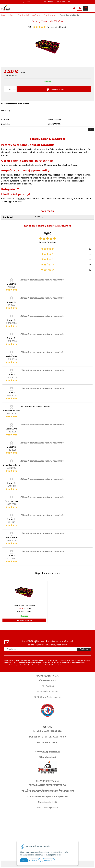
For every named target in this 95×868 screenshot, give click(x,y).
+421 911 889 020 (53, 731)
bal (10, 89)
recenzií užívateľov (57, 27)
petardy (21, 199)
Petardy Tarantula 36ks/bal (24, 605)
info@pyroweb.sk (32, 2)
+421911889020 (49, 2)
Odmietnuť (48, 860)
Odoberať (84, 649)
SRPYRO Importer (55, 120)
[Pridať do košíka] (54, 89)
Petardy (5, 149)
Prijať (24, 860)
